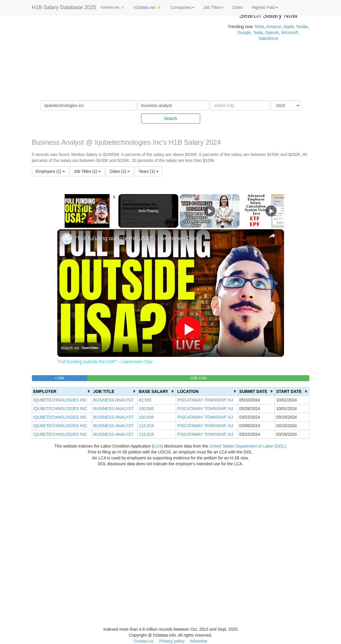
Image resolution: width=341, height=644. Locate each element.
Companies (182, 7)
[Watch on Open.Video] (80, 348)
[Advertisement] (114, 59)
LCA (158, 446)
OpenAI (272, 32)
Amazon (274, 27)
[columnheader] (62, 391)
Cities (238, 7)
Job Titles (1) (87, 171)
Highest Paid (265, 7)
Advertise (199, 641)
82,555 (145, 400)
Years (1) (149, 171)
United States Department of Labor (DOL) (247, 446)
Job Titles (213, 7)
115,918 (146, 426)
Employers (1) (50, 171)
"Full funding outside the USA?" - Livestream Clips (137, 238)
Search (170, 118)
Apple (289, 27)
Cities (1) (120, 171)
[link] (67, 239)
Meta (259, 27)
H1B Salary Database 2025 (64, 7)
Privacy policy (172, 641)
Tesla (258, 32)
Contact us (144, 641)
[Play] (210, 211)
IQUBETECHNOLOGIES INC (60, 400)
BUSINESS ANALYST (114, 400)
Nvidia (302, 27)
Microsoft (290, 32)
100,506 (146, 409)
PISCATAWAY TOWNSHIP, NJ (205, 400)
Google (244, 32)
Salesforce (268, 38)
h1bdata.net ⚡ (113, 7)
